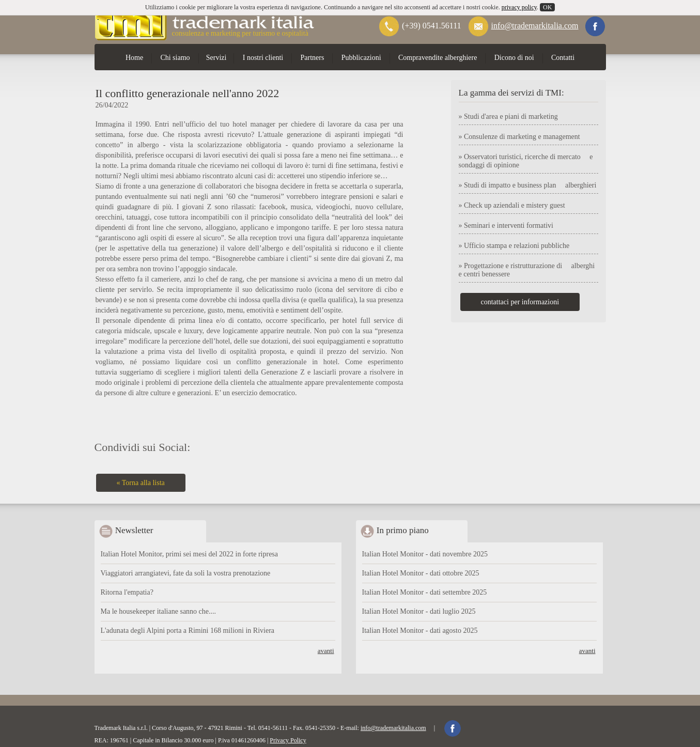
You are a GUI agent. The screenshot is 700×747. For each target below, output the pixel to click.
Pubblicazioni (361, 58)
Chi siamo (175, 58)
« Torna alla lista (141, 483)
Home (134, 58)
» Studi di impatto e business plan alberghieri (528, 185)
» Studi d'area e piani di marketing (508, 116)
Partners (313, 58)
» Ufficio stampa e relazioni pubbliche (514, 246)
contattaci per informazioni (520, 302)
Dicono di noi (514, 58)
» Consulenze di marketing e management (519, 137)
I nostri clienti (263, 58)
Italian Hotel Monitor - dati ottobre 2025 (421, 573)
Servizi (216, 58)
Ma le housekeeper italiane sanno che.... (159, 611)
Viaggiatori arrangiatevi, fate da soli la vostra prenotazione (186, 573)
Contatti (563, 58)
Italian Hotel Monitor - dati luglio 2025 (419, 611)
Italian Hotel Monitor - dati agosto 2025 (420, 631)
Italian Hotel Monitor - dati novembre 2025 (425, 554)
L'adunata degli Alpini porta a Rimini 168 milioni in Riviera (188, 631)
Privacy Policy (288, 740)
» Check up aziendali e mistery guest (512, 205)
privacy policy (519, 7)
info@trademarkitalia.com (535, 26)
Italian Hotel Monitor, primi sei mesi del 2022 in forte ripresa (190, 554)
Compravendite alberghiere (438, 58)
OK (547, 7)
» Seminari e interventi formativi (506, 225)
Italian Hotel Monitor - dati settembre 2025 (425, 592)
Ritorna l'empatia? (127, 592)
